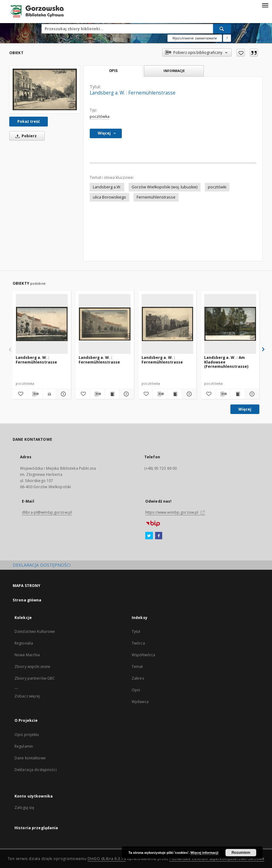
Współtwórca (143, 655)
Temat (137, 667)
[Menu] (265, 5)
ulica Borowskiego (109, 197)
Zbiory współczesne (32, 667)
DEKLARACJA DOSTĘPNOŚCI (42, 565)
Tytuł (136, 631)
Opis (136, 690)
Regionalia (24, 643)
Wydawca (140, 702)
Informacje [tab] (174, 71)
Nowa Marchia (27, 655)
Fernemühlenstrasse (156, 197)
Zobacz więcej (27, 696)
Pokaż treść (29, 121)
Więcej (245, 409)
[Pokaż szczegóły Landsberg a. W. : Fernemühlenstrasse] (62, 394)
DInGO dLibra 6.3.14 (107, 859)
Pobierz (25, 136)
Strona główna (27, 600)
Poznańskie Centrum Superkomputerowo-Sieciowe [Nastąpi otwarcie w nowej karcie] (217, 859)
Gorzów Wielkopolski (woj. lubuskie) (165, 187)
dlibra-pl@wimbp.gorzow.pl (47, 512)
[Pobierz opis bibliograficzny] (35, 394)
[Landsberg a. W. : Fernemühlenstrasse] (45, 89)
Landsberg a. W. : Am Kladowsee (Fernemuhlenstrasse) (226, 362)
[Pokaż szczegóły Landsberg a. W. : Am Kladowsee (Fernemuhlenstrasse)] (251, 394)
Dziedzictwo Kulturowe (35, 631)
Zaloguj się (24, 808)
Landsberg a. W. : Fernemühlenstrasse (36, 360)
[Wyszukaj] (222, 29)
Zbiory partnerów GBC (35, 678)
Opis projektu (27, 735)
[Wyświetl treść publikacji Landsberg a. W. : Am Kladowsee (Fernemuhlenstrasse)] (237, 394)
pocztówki (217, 187)
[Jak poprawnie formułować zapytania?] (227, 38)
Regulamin (24, 746)
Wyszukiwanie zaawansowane (195, 38)
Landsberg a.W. (107, 187)
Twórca (138, 643)
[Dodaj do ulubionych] (241, 53)
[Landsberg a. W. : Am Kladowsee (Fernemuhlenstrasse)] (230, 324)
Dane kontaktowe (30, 758)
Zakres (138, 678)
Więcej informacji (204, 853)
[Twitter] (149, 536)
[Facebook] (159, 536)
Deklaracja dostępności (36, 770)
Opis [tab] (113, 71)
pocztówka (100, 117)
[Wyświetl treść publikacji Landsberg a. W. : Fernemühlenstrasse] (112, 394)
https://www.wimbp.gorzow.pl (175, 512)
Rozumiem (241, 853)
